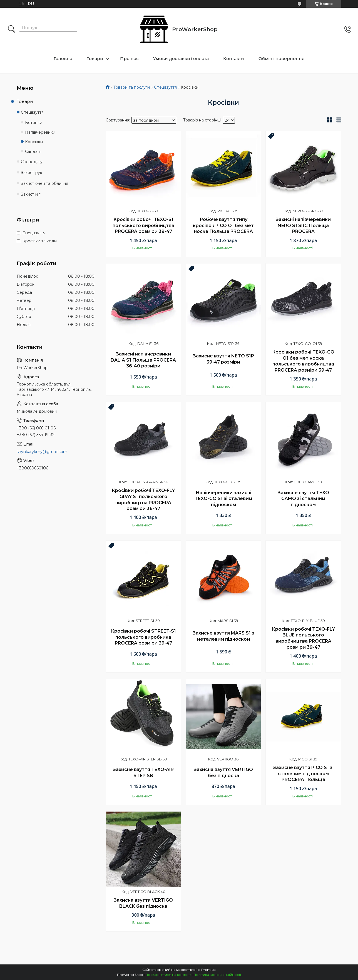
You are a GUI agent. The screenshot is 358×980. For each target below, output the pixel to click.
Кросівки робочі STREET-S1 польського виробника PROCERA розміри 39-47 (143, 637)
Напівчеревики (40, 132)
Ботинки (34, 123)
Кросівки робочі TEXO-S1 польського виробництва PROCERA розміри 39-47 (143, 225)
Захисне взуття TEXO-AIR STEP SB (143, 773)
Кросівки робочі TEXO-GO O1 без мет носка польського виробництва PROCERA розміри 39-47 (303, 361)
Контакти (234, 59)
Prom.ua (208, 970)
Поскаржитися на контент (168, 975)
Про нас (129, 59)
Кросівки (34, 142)
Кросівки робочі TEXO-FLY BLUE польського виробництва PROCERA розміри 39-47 (303, 638)
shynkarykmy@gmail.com (42, 452)
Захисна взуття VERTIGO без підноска (223, 773)
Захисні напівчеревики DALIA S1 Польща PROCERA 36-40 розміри (143, 360)
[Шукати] (12, 29)
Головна (63, 59)
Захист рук (32, 173)
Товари (95, 59)
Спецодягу (32, 162)
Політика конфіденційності (217, 975)
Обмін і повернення (282, 59)
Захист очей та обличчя (44, 183)
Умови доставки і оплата (181, 59)
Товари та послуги (132, 87)
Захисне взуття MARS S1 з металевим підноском (223, 636)
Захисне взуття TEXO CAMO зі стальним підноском (303, 499)
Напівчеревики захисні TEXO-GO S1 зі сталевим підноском (223, 499)
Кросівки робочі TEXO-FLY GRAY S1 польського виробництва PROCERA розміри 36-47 (143, 499)
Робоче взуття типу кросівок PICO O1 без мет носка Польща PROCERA (223, 225)
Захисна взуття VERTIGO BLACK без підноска (143, 903)
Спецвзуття (165, 87)
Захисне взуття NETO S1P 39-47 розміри (223, 359)
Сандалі (33, 151)
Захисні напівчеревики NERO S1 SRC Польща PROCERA (303, 225)
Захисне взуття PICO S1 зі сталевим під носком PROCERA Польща (303, 773)
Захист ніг (31, 194)
